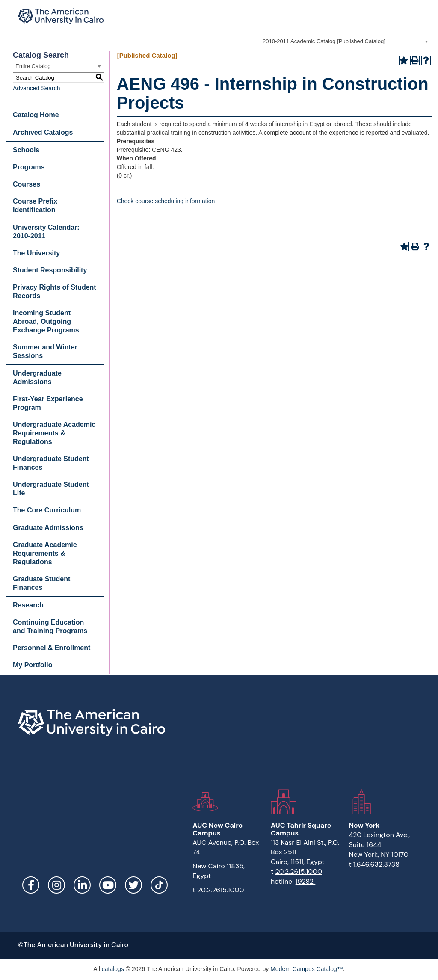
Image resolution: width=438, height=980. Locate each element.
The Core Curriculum (47, 510)
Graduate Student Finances (41, 583)
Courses (27, 184)
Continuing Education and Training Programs (50, 626)
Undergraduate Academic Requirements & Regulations (54, 433)
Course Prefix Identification (35, 206)
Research (28, 605)
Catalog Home (36, 115)
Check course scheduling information (166, 201)
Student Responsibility (50, 270)
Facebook (31, 885)
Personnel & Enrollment (52, 648)
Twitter (133, 885)
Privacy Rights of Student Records (55, 292)
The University (36, 253)
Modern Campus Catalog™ (307, 969)
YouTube (108, 885)
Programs (29, 167)
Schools (26, 150)
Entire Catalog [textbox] (33, 66)
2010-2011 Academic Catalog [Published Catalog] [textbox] (324, 41)
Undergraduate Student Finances (51, 463)
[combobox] (346, 41)
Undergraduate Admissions (37, 377)
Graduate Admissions (48, 528)
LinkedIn (82, 885)
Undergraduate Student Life (51, 489)
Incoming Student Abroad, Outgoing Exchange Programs (46, 321)
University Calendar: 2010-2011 (46, 232)
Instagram (56, 885)
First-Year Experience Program (48, 403)
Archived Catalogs (43, 132)
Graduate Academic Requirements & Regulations (45, 553)
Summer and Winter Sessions (45, 351)
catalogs (113, 969)
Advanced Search (37, 88)
